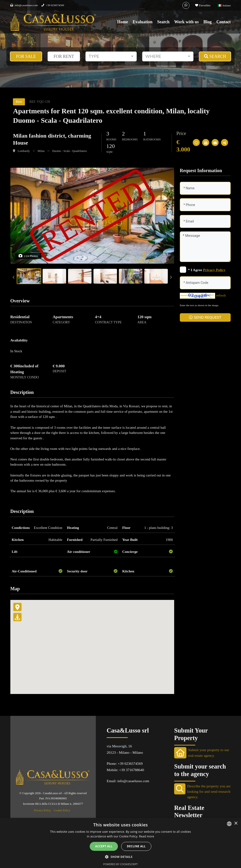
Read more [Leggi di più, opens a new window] (147, 836)
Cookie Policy (62, 810)
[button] (120, 857)
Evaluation (143, 22)
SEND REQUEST (205, 317)
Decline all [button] (136, 846)
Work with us (186, 22)
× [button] (236, 823)
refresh (221, 295)
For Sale (26, 56)
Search (163, 22)
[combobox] (111, 56)
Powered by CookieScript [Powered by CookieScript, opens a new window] (121, 864)
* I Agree (207, 270)
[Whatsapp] (186, 5)
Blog (207, 22)
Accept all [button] (104, 846)
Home (123, 22)
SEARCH (215, 56)
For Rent (64, 56)
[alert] (120, 843)
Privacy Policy (42, 810)
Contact (223, 22)
